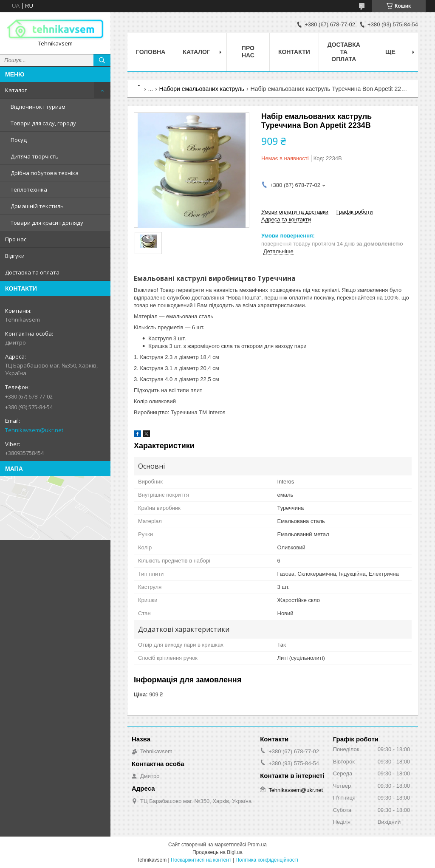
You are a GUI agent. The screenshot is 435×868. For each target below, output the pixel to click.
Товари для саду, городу (43, 123)
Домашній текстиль (37, 206)
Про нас (16, 239)
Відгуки (15, 256)
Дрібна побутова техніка (45, 173)
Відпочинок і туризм (38, 107)
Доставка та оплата (32, 272)
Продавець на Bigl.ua (217, 852)
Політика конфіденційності (267, 860)
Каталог (16, 90)
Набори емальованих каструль (202, 89)
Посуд (19, 140)
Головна (151, 52)
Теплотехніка (29, 189)
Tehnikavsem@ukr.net (34, 430)
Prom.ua (257, 845)
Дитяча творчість (35, 156)
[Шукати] (102, 60)
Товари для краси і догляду (47, 223)
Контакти (294, 52)
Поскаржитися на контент (201, 860)
